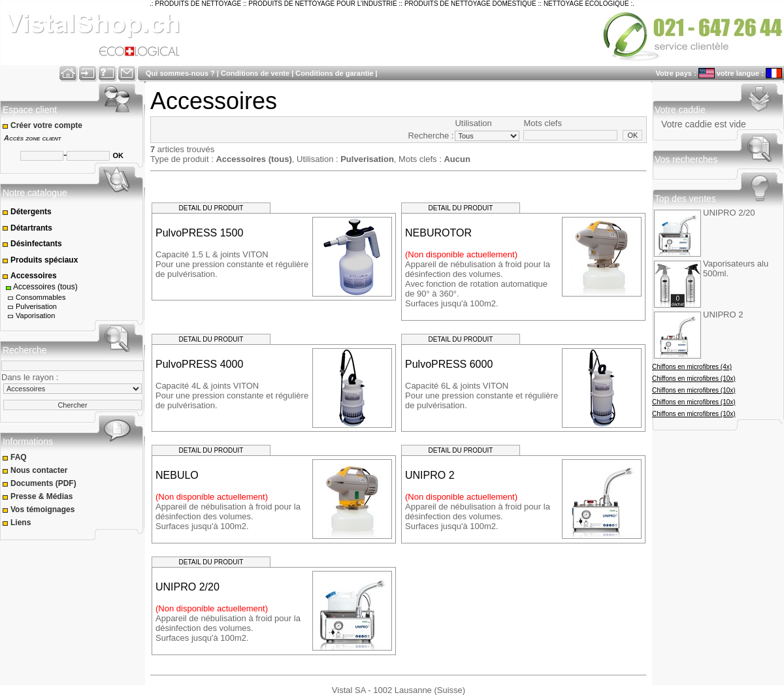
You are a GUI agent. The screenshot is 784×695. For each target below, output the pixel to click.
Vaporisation (31, 316)
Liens (18, 523)
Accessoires (29, 276)
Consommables (36, 298)
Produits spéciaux (40, 260)
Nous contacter (36, 470)
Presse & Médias (39, 496)
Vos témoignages (40, 509)
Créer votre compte (43, 125)
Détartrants (27, 228)
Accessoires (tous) (41, 287)
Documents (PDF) (40, 483)
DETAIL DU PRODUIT (211, 208)
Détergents (27, 212)
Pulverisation (31, 307)
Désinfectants (32, 244)
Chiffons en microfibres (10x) (694, 379)
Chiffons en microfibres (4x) (692, 367)
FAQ (15, 457)
